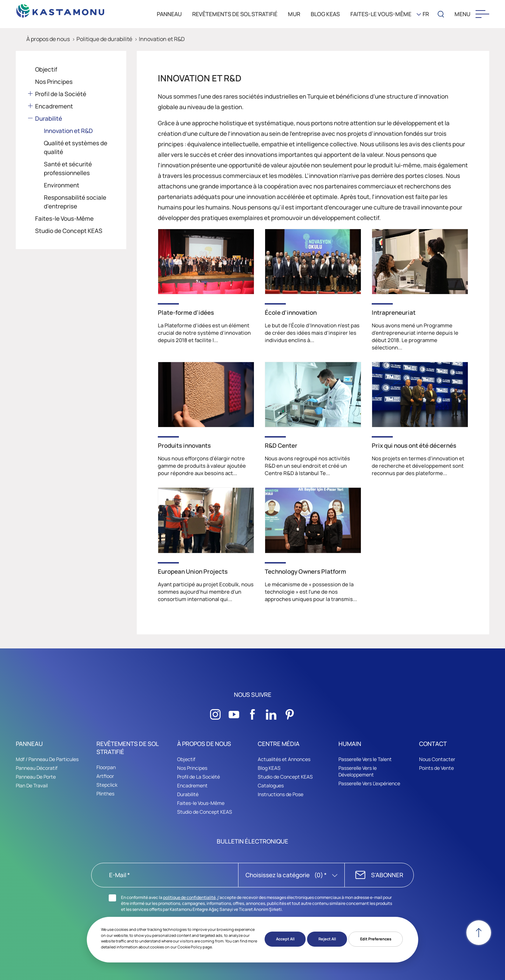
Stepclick (107, 785)
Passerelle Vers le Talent (365, 759)
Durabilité (49, 118)
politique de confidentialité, (190, 897)
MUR (294, 14)
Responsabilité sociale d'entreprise (75, 202)
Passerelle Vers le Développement (358, 771)
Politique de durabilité (104, 39)
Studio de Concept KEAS (69, 231)
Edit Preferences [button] (376, 939)
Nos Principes (54, 82)
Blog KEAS (269, 768)
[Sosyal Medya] (215, 713)
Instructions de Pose (281, 794)
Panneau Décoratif (37, 768)
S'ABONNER (387, 875)
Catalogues (271, 785)
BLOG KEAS (325, 14)
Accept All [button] (285, 939)
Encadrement (54, 106)
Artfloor (105, 776)
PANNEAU (169, 14)
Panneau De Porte (36, 777)
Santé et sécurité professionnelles (68, 168)
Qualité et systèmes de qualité (76, 147)
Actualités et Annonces (284, 759)
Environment (62, 185)
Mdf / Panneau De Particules (47, 759)
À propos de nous (48, 39)
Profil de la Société (61, 94)
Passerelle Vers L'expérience (369, 783)
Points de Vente (436, 768)
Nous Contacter (437, 759)
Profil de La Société (198, 777)
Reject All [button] (327, 939)
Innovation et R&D (162, 39)
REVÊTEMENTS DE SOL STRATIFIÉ (235, 14)
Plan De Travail (32, 785)
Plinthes (105, 794)
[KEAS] (60, 9)
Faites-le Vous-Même (381, 14)
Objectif (46, 69)
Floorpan (106, 767)
